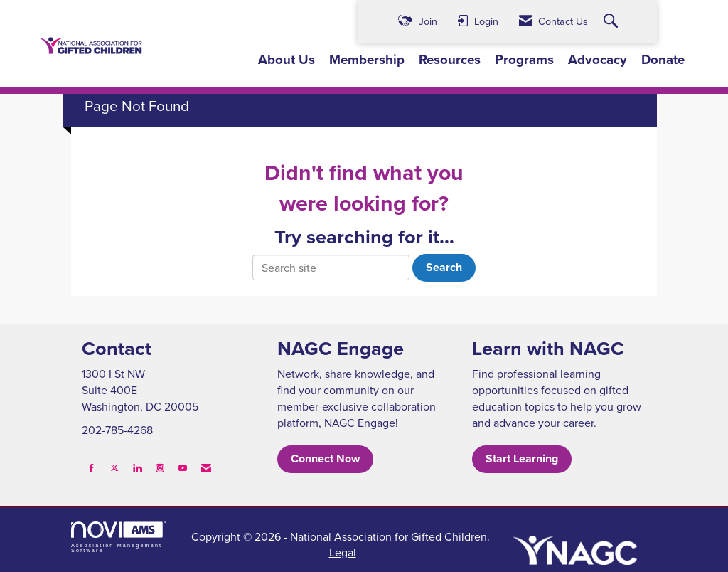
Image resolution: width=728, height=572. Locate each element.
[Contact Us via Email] (206, 468)
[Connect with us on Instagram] (160, 468)
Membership (367, 60)
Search (444, 267)
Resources (450, 60)
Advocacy (598, 60)
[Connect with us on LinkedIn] (137, 468)
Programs (524, 60)
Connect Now (325, 459)
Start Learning (522, 459)
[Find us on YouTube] (183, 468)
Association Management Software (119, 537)
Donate (663, 60)
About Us (287, 60)
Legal (343, 552)
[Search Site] (612, 22)
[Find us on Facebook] (92, 468)
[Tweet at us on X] (114, 468)
